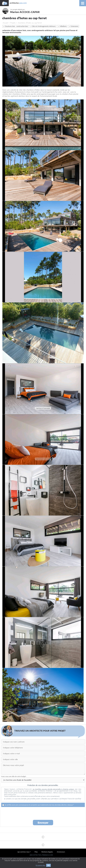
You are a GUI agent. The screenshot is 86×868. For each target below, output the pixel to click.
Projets (13, 23)
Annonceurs (61, 852)
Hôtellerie (62, 26)
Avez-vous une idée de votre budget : (14, 776)
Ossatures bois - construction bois (16, 26)
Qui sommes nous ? (24, 852)
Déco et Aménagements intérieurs (43, 26)
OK (48, 865)
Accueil (5, 23)
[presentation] (43, 813)
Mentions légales (47, 852)
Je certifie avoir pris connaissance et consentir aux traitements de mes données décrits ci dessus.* (38, 805)
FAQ (36, 852)
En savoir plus (40, 865)
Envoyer (43, 823)
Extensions (74, 26)
